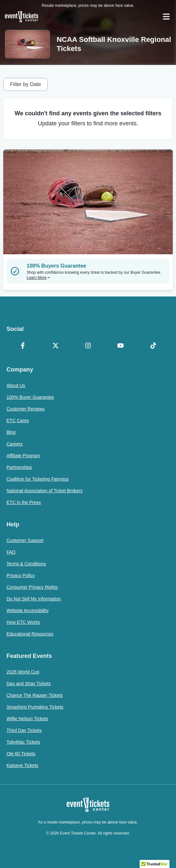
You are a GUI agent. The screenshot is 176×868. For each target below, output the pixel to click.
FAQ (11, 552)
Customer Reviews (25, 409)
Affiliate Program (23, 456)
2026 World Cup (23, 672)
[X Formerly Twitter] (55, 346)
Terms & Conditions (26, 564)
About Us (16, 385)
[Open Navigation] (166, 17)
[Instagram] (88, 346)
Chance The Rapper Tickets (35, 695)
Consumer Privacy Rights (32, 587)
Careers (15, 444)
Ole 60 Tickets (21, 754)
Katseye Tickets (22, 765)
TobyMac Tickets (23, 742)
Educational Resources (30, 634)
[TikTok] (153, 346)
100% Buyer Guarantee (30, 397)
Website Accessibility (28, 610)
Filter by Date (25, 84)
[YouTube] (120, 346)
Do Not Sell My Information (34, 599)
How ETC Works (23, 622)
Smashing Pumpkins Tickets (35, 707)
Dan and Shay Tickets (29, 684)
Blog (11, 432)
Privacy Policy (21, 575)
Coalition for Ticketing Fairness (38, 479)
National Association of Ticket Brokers (44, 491)
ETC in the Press (24, 502)
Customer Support (25, 540)
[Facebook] (23, 346)
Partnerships (19, 467)
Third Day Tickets (24, 730)
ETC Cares (18, 421)
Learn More (38, 278)
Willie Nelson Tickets (27, 719)
